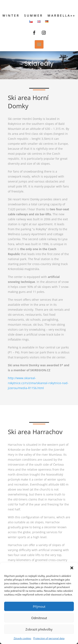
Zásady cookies (22, 638)
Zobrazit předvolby (39, 629)
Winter (11, 16)
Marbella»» (62, 16)
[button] (72, 568)
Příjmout (39, 606)
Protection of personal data (49, 638)
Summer (34, 16)
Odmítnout (39, 618)
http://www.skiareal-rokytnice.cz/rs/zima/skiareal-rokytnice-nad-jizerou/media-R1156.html (38, 383)
